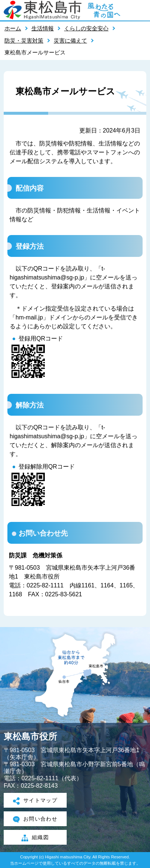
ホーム (13, 28)
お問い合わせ (35, 820)
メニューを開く (141, 10)
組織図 (35, 838)
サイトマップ (35, 801)
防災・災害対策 (24, 41)
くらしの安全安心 (86, 28)
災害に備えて (70, 41)
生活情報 (43, 28)
